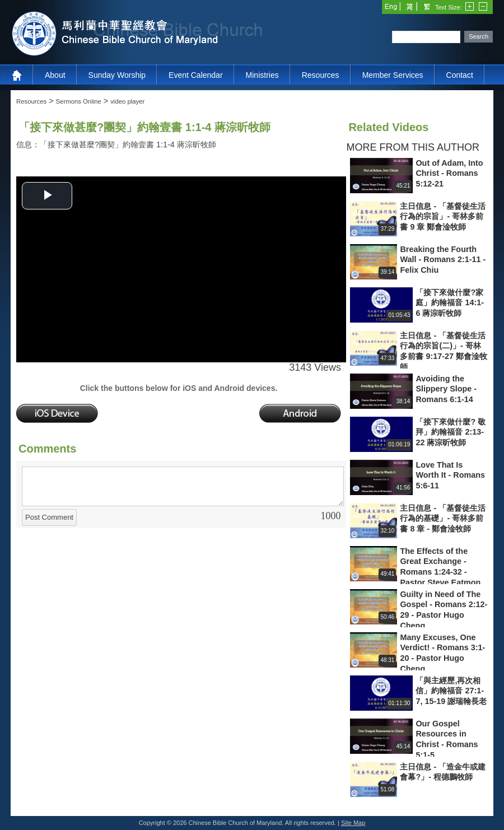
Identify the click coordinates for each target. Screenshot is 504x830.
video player (127, 101)
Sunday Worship (117, 75)
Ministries (262, 75)
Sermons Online (79, 101)
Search (479, 36)
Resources (321, 75)
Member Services (393, 75)
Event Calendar (196, 75)
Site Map (353, 823)
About (55, 75)
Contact (460, 75)
